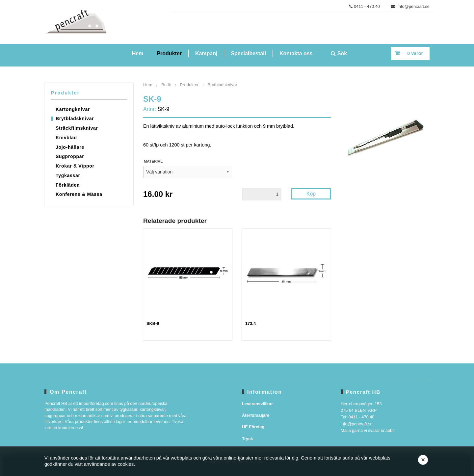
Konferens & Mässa (79, 194)
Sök (339, 53)
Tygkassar (68, 175)
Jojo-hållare (70, 147)
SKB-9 (153, 323)
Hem (138, 53)
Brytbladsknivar (75, 119)
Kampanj (206, 53)
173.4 (250, 323)
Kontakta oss (296, 53)
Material (153, 161)
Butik (166, 85)
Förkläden (68, 185)
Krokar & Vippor (75, 166)
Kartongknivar (73, 109)
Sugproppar (70, 156)
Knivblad (66, 138)
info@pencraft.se (410, 6)
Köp (311, 194)
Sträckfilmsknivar (77, 128)
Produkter (169, 53)
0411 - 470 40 (365, 6)
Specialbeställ (248, 53)
